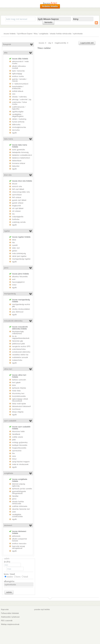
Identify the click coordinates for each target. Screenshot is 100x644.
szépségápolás (18, 217)
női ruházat (16, 211)
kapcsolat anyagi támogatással (18, 547)
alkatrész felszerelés (20, 277)
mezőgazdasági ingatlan (21, 259)
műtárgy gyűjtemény (20, 442)
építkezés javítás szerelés (22, 489)
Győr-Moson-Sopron (25, 34)
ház (13, 242)
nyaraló (15, 245)
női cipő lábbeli (18, 208)
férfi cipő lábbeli (18, 189)
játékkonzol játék (18, 344)
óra (13, 214)
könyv (14, 459)
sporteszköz (17, 451)
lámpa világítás (18, 412)
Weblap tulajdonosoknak (10, 624)
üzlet (14, 512)
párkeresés (16, 536)
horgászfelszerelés (19, 448)
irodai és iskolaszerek (20, 464)
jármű (6, 268)
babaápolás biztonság (20, 152)
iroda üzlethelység (19, 253)
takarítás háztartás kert (21, 509)
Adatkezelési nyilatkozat (10, 617)
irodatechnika (17, 360)
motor (14, 285)
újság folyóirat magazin (21, 462)
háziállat (15, 496)
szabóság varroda (19, 222)
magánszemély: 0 (61, 43)
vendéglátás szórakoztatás (17, 515)
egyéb (14, 133)
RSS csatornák (7, 621)
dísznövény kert (18, 393)
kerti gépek (16, 382)
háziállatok (16, 434)
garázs (15, 251)
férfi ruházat (17, 197)
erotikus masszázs (19, 544)
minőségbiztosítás (19, 127)
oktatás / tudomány (19, 97)
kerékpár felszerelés (20, 445)
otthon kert (8, 369)
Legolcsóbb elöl (87, 43)
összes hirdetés (10, 34)
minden (10, 577)
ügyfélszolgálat (18, 112)
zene (14, 456)
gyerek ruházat (18, 203)
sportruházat (17, 195)
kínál (26, 577)
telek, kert (16, 248)
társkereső (8, 525)
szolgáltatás (44, 34)
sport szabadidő (10, 421)
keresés (48, 22)
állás (6, 53)
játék (14, 440)
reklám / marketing (19, 119)
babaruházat (17, 161)
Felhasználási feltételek (10, 613)
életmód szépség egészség (19, 485)
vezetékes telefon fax (20, 355)
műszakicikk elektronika (13, 321)
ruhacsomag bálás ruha (21, 192)
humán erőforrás (18, 122)
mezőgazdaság (10, 294)
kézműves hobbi (18, 431)
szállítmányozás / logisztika (19, 108)
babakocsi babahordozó (21, 158)
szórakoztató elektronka (21, 352)
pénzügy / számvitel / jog (22, 99)
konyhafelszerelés (19, 396)
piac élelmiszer (18, 312)
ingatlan (7, 231)
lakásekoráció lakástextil (21, 406)
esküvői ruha (17, 186)
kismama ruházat (19, 163)
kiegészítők (16, 206)
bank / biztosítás (18, 71)
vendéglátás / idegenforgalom (18, 115)
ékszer (15, 184)
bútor (14, 385)
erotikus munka (18, 76)
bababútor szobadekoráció (22, 155)
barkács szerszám (19, 380)
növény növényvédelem (21, 309)
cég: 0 (50, 43)
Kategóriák (7, 44)
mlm (14, 94)
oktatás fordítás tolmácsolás (61, 34)
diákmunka (16, 125)
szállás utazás (18, 437)
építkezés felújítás (19, 388)
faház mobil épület (19, 404)
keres (18, 577)
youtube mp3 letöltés (42, 609)
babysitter (16, 166)
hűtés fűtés (16, 391)
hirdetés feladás (50, 6)
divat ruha (8, 175)
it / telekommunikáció (20, 84)
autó (14, 279)
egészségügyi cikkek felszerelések (20, 400)
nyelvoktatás (78, 34)
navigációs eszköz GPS (21, 346)
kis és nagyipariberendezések (21, 337)
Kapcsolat (5, 609)
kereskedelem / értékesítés (18, 88)
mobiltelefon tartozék (20, 357)
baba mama (8, 139)
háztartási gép (18, 341)
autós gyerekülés (19, 150)
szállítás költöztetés (20, 506)
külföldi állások (18, 91)
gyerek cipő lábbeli (19, 200)
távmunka (16, 130)
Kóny (36, 34)
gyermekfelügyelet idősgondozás (19, 492)
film (13, 453)
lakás (14, 240)
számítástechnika (19, 349)
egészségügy (17, 74)
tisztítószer (16, 409)
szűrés (9, 592)
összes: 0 (42, 43)
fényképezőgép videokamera (18, 333)
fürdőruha (16, 219)
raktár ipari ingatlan (19, 256)
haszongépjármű (18, 282)
